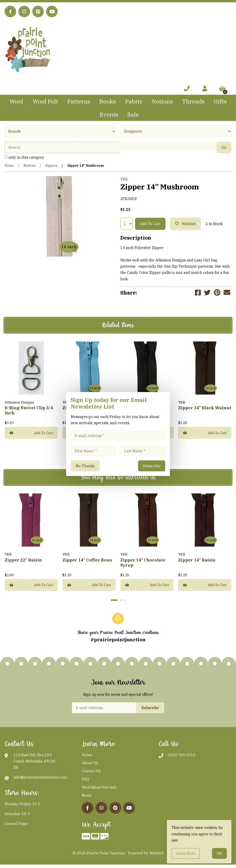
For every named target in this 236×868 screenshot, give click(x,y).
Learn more (186, 853)
